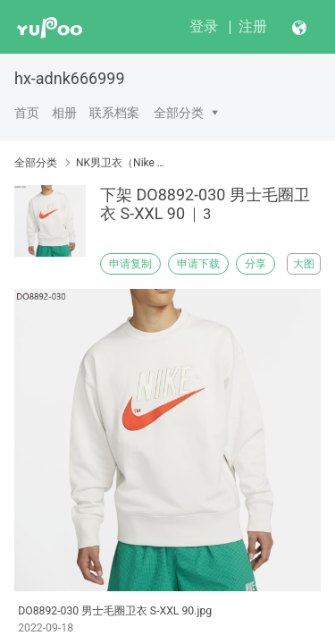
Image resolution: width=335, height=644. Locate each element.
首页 (27, 113)
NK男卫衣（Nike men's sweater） (123, 163)
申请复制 (130, 264)
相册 (64, 113)
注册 (253, 26)
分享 (255, 264)
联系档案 (114, 113)
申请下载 (198, 264)
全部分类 (179, 113)
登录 (204, 26)
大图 (304, 264)
